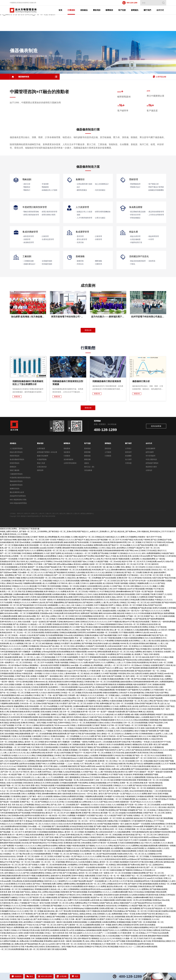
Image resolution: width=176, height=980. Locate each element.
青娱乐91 (93, 894)
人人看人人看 (114, 757)
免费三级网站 (77, 618)
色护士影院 (130, 705)
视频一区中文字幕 (46, 796)
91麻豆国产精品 (71, 585)
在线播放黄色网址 (132, 716)
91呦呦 (72, 804)
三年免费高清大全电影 (9, 785)
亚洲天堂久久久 (50, 910)
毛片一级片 (41, 645)
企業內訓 (149, 500)
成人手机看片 (5, 960)
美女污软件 (21, 591)
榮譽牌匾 (87, 481)
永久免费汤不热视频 (122, 744)
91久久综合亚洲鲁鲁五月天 (156, 667)
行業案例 (67, 485)
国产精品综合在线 (130, 689)
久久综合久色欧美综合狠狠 (49, 722)
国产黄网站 (28, 593)
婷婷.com (20, 725)
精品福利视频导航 (169, 798)
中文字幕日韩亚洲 (47, 727)
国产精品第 (156, 946)
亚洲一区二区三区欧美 (9, 664)
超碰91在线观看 (96, 613)
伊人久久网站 (74, 659)
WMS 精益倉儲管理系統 (18, 532)
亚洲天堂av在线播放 (22, 572)
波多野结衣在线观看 (32, 845)
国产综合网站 (89, 585)
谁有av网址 (88, 787)
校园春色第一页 (126, 831)
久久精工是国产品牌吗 (52, 583)
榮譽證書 (87, 489)
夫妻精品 (132, 613)
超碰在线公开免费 (168, 670)
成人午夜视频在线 (157, 776)
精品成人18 (88, 703)
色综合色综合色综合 (8, 886)
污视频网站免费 (142, 613)
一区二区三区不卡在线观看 (43, 692)
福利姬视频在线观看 (150, 913)
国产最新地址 (63, 927)
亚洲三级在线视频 (30, 659)
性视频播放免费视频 (125, 714)
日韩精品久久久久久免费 (49, 599)
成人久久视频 (68, 580)
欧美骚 (63, 960)
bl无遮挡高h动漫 (64, 574)
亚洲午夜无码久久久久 (9, 651)
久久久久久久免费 (94, 705)
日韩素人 (73, 755)
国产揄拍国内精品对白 (74, 632)
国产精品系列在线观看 (108, 883)
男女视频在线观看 (166, 749)
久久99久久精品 (104, 577)
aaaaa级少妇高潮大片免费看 (50, 577)
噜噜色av (83, 607)
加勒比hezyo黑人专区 (60, 708)
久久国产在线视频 (7, 755)
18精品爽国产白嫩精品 (9, 927)
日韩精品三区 (125, 632)
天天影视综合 (158, 681)
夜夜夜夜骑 (103, 623)
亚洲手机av (47, 801)
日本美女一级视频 (97, 798)
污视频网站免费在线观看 (32, 613)
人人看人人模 (145, 670)
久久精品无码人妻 (71, 607)
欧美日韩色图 (95, 626)
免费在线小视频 (77, 749)
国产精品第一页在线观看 (154, 621)
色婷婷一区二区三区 (97, 593)
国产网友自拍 (161, 766)
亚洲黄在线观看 (6, 593)
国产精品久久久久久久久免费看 (135, 823)
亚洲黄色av (157, 929)
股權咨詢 (13, 496)
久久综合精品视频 (71, 831)
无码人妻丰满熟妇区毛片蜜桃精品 (86, 968)
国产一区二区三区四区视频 (10, 583)
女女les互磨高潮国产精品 (42, 804)
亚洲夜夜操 (68, 872)
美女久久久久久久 (97, 888)
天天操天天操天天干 (124, 869)
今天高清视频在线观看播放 (47, 861)
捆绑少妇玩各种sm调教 (9, 643)
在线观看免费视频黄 (147, 744)
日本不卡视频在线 (119, 618)
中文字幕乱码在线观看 (62, 618)
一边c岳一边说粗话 (38, 651)
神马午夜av (133, 960)
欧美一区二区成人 (117, 858)
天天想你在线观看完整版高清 (105, 714)
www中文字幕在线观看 (136, 618)
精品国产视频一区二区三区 (22, 804)
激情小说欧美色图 (148, 757)
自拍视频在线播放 (59, 623)
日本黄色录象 (16, 610)
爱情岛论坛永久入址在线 (75, 891)
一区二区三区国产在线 (144, 705)
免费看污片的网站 (125, 927)
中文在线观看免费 (119, 604)
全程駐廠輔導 (150, 478)
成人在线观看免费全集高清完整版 (14, 856)
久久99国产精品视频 (53, 684)
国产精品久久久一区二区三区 (11, 744)
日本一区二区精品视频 (43, 610)
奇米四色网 (96, 599)
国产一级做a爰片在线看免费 (114, 741)
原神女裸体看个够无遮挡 (100, 880)
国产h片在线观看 (36, 839)
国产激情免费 (151, 760)
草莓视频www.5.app (64, 700)
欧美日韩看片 (71, 899)
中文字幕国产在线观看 (129, 965)
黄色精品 (80, 711)
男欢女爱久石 (5, 738)
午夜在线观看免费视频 (9, 648)
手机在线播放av (119, 940)
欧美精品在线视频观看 (51, 965)
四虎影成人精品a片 (81, 746)
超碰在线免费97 (160, 602)
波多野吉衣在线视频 (27, 793)
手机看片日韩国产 (157, 623)
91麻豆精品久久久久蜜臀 (115, 566)
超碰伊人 (25, 826)
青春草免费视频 (6, 776)
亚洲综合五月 (85, 651)
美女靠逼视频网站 (95, 921)
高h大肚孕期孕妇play (75, 938)
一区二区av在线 (115, 591)
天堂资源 (49, 897)
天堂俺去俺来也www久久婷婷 (68, 651)
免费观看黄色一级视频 (162, 705)
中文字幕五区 (147, 572)
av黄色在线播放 (144, 689)
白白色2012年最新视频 (72, 853)
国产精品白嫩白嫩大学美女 (54, 869)
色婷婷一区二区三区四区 (112, 848)
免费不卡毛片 (133, 801)
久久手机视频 (31, 878)
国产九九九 (106, 599)
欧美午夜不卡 (20, 850)
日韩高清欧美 (76, 574)
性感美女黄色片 (123, 883)
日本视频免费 (70, 719)
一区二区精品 (161, 700)
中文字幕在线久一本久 (135, 604)
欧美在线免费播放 (73, 629)
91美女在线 (138, 569)
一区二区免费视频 (94, 607)
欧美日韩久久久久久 (93, 602)
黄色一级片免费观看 (132, 938)
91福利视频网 (72, 686)
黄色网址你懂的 (71, 869)
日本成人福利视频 (77, 817)
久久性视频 (109, 760)
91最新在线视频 (168, 645)
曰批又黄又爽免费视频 (164, 848)
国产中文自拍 (146, 938)
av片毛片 (15, 869)
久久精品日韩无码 (146, 716)
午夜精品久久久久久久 (65, 569)
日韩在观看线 (86, 872)
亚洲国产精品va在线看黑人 (79, 888)
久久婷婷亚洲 (18, 593)
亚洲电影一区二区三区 (43, 678)
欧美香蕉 (77, 858)
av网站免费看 (125, 798)
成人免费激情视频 (115, 943)
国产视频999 (133, 719)
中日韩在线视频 (144, 643)
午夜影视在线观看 (95, 580)
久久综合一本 (5, 804)
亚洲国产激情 (71, 637)
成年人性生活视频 (7, 714)
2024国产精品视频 (104, 853)
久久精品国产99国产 (115, 845)
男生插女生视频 (91, 656)
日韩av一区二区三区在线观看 (123, 790)
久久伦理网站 (51, 793)
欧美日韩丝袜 (143, 782)
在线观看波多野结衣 (151, 905)
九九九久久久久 (62, 888)
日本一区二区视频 (134, 572)
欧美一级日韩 (149, 812)
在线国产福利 (104, 932)
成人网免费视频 (51, 566)
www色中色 (92, 681)
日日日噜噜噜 (92, 804)
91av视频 (126, 574)
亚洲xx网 (89, 774)
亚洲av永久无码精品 (142, 695)
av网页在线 (91, 796)
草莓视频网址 (149, 856)
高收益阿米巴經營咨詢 (18, 525)
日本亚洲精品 (27, 583)
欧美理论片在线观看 (32, 741)
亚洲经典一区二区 (104, 790)
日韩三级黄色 (166, 842)
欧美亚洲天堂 (99, 645)
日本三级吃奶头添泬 (161, 864)
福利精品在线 (15, 752)
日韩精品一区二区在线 (70, 615)
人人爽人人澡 (6, 782)
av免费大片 (81, 719)
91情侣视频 (39, 962)
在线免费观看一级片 (61, 807)
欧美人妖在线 (133, 585)
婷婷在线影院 (161, 817)
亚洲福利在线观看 (121, 670)
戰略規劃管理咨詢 (16, 511)
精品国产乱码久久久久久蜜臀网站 (31, 580)
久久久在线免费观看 (110, 957)
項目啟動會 (88, 500)
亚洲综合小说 (101, 970)
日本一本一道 (82, 727)
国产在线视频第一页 (16, 684)
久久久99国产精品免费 (154, 727)
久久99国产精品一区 (117, 615)
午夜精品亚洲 (27, 703)
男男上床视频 (107, 913)
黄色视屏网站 (111, 867)
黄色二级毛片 (65, 705)
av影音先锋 (4, 823)
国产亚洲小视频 (52, 867)
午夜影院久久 (94, 621)
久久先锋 (3, 684)
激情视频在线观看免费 (149, 697)
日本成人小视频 (59, 746)
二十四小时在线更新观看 (68, 716)
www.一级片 (124, 697)
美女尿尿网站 (76, 673)
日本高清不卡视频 (96, 678)
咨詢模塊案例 (68, 489)
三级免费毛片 (72, 744)
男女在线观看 (112, 856)
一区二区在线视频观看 (9, 596)
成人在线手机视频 (154, 632)
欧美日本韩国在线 (7, 637)
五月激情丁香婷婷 (37, 566)
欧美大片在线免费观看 (115, 774)
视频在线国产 (125, 932)
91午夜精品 (117, 968)
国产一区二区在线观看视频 (41, 763)
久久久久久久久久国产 (93, 962)
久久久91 (155, 949)
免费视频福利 (38, 583)
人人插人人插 (167, 763)
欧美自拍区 (144, 776)
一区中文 (18, 711)
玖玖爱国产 (65, 673)
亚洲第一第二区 (126, 812)
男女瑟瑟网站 (83, 678)
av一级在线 (160, 588)
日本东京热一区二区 (131, 654)
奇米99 (123, 673)
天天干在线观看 (6, 632)
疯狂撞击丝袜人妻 (51, 940)
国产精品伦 (139, 700)
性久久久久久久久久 (99, 651)
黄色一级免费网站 (7, 604)
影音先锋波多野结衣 (72, 643)
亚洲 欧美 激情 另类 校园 (10, 921)
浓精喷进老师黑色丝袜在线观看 (138, 599)
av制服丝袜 (62, 938)
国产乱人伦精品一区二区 (24, 897)
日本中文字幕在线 (59, 678)
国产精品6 (81, 796)
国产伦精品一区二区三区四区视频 (134, 755)
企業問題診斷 (160, 77)
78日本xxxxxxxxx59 (62, 755)
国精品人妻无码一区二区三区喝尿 (129, 634)
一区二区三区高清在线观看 (115, 645)
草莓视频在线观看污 (108, 749)
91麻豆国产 (16, 629)
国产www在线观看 (109, 607)
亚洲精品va (138, 899)
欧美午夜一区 (86, 741)
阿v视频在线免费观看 (115, 708)
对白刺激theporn (104, 689)
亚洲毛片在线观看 (159, 637)
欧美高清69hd (53, 588)
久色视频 (40, 705)
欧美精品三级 (16, 760)
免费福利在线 (39, 820)
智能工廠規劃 (15, 500)
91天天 (143, 591)
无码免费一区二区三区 (25, 886)
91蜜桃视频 (102, 869)
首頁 (60, 10)
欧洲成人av (12, 708)
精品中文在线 (159, 790)
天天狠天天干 (84, 686)
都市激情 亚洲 (30, 861)
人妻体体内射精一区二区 (73, 703)
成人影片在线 (146, 970)
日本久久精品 (93, 623)
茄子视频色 (88, 776)
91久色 (35, 954)
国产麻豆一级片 (35, 826)
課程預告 (108, 478)
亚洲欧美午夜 (148, 602)
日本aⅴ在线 (58, 591)
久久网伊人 (53, 779)
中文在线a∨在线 (96, 848)
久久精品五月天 (92, 719)
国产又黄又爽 (39, 943)
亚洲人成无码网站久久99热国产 (124, 577)
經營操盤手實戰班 (152, 492)
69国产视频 (169, 790)
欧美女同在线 (5, 585)
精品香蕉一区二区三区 (53, 580)
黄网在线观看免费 (104, 681)
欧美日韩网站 (143, 656)
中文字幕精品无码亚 (107, 621)
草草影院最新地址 (38, 842)
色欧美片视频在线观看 (121, 588)
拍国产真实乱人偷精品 (28, 921)
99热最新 (47, 951)
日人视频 (153, 615)
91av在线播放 (87, 574)
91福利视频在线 (66, 858)
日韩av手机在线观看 (40, 779)
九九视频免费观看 (138, 807)
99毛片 (152, 957)
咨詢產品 (13, 473)
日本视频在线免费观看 (145, 826)
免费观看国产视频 (151, 804)
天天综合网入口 (27, 807)
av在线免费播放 (50, 585)
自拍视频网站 (128, 760)
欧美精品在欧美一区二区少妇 (125, 593)
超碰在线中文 (117, 768)
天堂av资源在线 (153, 708)
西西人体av (129, 820)
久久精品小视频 (167, 686)
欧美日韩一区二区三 (38, 867)
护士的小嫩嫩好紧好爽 (72, 842)
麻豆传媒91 (147, 681)
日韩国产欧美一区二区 (77, 654)
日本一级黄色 (104, 902)
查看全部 (88, 359)
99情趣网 (33, 817)
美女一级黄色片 (100, 774)
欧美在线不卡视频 (28, 905)
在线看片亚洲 (29, 962)
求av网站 (16, 727)
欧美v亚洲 (49, 697)
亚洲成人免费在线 (112, 798)
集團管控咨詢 (15, 518)
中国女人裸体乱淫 (7, 613)
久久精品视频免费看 (147, 588)
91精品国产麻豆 (168, 583)
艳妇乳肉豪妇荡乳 (120, 886)
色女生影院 (156, 670)
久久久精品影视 (29, 744)
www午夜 (34, 722)
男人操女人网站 (147, 730)
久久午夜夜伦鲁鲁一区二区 (97, 700)
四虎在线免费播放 (91, 577)
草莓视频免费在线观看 (43, 623)
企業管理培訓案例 (70, 492)
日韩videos (94, 610)
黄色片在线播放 (6, 938)
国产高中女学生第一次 (140, 610)
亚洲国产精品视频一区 (157, 626)
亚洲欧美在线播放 (147, 629)
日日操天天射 (101, 905)
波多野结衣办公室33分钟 (148, 735)
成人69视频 (158, 968)
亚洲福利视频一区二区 (131, 730)
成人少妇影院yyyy (33, 591)
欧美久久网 (4, 741)
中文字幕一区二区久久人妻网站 (27, 755)
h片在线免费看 (13, 793)
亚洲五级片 (67, 591)
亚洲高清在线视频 (72, 610)
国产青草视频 (87, 673)
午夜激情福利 (130, 826)
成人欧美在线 (67, 583)
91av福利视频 (16, 812)
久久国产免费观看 (7, 875)
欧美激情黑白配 (85, 599)
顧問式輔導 (150, 481)
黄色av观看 (68, 626)
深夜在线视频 (108, 828)
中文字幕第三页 (43, 615)
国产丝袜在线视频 (7, 705)
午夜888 (146, 569)
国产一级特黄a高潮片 (33, 965)
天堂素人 (15, 766)
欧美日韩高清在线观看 (103, 604)
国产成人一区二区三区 (36, 569)
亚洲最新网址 (65, 695)
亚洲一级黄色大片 (49, 629)
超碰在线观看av (126, 711)
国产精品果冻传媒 (145, 637)
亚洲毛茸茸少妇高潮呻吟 (108, 648)
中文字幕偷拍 (93, 932)
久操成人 (60, 585)
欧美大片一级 (46, 845)
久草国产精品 (20, 705)
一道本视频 (37, 703)
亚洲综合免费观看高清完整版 (72, 826)
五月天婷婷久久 (155, 798)
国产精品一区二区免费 (133, 602)
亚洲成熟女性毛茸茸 (8, 591)
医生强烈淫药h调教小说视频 (161, 610)
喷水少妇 (131, 703)
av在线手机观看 (167, 834)
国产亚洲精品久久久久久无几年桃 (51, 831)
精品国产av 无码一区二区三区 (148, 577)
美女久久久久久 (53, 837)
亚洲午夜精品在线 (15, 837)
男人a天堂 (70, 960)
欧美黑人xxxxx (61, 727)
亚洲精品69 (164, 867)
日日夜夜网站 (34, 738)
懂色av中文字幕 (128, 651)
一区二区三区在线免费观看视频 (31, 585)
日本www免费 (144, 585)
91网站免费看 (57, 757)
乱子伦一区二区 (65, 588)
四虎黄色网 (4, 673)
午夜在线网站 (136, 771)
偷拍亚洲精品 (117, 689)
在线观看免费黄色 (37, 902)
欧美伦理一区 (51, 782)
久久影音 (168, 623)
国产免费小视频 (163, 760)
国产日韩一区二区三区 (77, 733)
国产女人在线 (95, 588)
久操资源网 (134, 588)
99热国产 (159, 744)
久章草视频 (71, 623)
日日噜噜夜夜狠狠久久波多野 (150, 763)
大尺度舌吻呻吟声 (138, 850)
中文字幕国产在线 (81, 689)
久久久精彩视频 (118, 834)
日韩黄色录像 (89, 711)
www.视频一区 (5, 629)
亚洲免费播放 (87, 645)
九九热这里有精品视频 (113, 678)
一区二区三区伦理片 (31, 719)
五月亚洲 (16, 779)
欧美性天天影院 (61, 848)
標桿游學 (40, 500)
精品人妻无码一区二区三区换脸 (124, 626)
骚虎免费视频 (169, 643)
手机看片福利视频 (121, 613)
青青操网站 (84, 760)
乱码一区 (127, 675)
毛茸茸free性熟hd (88, 629)
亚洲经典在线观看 (45, 749)
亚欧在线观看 (169, 744)
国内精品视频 (50, 686)
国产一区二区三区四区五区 (110, 610)
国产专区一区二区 (22, 604)
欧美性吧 (147, 779)
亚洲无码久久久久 (102, 629)
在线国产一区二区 (166, 905)
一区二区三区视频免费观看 (29, 643)
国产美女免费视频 (101, 776)
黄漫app (29, 850)
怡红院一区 (56, 845)
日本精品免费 (151, 591)
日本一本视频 (106, 954)
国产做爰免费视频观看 (156, 648)
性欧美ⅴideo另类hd (82, 798)
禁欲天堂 (22, 621)
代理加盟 (128, 492)
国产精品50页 (166, 678)
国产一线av (93, 689)
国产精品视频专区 (60, 602)
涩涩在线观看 (33, 796)
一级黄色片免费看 (88, 771)
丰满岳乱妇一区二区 (52, 820)
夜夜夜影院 (61, 629)
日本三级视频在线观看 (156, 714)
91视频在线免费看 (138, 902)
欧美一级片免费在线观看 (26, 689)
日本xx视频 (32, 856)
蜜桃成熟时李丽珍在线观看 (73, 577)
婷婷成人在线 (91, 943)
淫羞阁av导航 (112, 850)
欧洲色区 (72, 602)
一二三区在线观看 (110, 962)
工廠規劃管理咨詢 (16, 503)
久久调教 (74, 566)
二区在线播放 (98, 924)
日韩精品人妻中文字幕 (53, 902)
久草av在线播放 (116, 752)
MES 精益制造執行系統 (18, 529)
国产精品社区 (5, 869)
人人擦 (100, 801)
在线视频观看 (52, 634)
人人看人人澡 (163, 673)
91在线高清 (29, 916)
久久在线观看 (88, 634)
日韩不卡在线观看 (143, 623)
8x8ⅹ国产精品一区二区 (84, 604)
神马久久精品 (24, 864)
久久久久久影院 (22, 940)
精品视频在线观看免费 (149, 875)
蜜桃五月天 (170, 970)
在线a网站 (28, 725)
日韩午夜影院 (154, 684)
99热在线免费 (161, 921)
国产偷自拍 (158, 730)
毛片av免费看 (144, 719)
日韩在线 (106, 572)
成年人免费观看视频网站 (151, 583)
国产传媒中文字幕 (74, 763)
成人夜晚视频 (114, 673)
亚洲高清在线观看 (85, 755)
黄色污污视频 (140, 760)
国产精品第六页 (35, 927)
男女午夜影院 (5, 760)
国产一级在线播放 (52, 705)
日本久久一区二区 (78, 752)
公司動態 (108, 481)
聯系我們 (128, 481)
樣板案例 (67, 478)
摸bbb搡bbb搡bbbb (118, 599)
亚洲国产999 (40, 793)
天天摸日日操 (152, 940)
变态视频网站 (90, 861)
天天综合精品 (151, 580)
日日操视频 (50, 908)
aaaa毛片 (161, 591)
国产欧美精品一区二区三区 (136, 940)
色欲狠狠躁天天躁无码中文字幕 (31, 869)
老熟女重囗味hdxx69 (134, 946)
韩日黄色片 (154, 692)
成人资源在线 (108, 613)
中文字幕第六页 (37, 776)
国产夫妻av (120, 949)
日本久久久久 (17, 782)
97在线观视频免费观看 (64, 815)
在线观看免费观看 (117, 716)
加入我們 (128, 489)
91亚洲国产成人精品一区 (97, 845)
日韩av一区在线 (169, 730)
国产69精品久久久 (90, 640)
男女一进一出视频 (82, 667)
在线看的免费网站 (66, 689)
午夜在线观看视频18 (8, 725)
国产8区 (159, 757)
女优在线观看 (92, 615)
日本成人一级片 (50, 962)
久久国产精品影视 (139, 648)
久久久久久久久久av (8, 796)
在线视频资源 (5, 924)
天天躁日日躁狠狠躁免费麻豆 (133, 667)
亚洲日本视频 (163, 823)
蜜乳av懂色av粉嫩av (65, 593)
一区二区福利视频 (43, 744)
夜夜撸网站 (34, 695)
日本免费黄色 (111, 684)
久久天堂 (65, 949)
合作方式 (149, 473)
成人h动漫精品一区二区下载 (119, 776)
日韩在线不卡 (124, 722)
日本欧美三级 (57, 741)
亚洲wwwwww (164, 697)
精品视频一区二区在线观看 (107, 662)
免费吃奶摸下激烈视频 (89, 643)
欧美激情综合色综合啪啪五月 (60, 656)
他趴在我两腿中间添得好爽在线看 (50, 626)
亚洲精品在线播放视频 (34, 621)
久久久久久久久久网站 (80, 588)
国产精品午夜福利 (169, 632)
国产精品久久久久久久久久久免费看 (155, 640)
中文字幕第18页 (159, 572)
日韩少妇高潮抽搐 (22, 667)
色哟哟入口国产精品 (33, 670)
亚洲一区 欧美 (51, 569)
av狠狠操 (85, 593)
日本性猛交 (170, 924)
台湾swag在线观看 (49, 681)
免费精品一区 (39, 897)
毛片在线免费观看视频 (54, 664)
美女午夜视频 (126, 785)
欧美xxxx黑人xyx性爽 (163, 807)
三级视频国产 (41, 730)
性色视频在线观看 (155, 880)
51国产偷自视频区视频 (108, 664)
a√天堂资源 (22, 596)
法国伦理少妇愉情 (142, 703)
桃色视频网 (81, 913)
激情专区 (155, 593)
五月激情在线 (118, 602)
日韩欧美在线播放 (81, 580)
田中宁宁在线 (156, 566)
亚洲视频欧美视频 (107, 837)
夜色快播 (33, 615)
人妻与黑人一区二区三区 (113, 695)
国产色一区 (4, 722)
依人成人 (27, 782)
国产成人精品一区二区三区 (59, 675)
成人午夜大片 (51, 574)
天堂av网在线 (17, 910)
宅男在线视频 (70, 785)
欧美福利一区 (36, 629)
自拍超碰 (122, 842)
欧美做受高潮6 (106, 940)
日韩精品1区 (100, 566)
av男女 (72, 932)
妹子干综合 (27, 954)
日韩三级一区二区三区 (33, 673)
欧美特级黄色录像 (89, 768)
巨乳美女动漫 (87, 722)
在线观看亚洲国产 (158, 695)
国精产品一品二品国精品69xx (152, 894)
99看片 (99, 817)
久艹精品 (144, 684)
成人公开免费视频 (125, 648)
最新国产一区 (33, 596)
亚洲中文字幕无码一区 (110, 766)
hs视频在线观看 (33, 935)
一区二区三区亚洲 (122, 796)
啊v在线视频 (5, 826)
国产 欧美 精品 (28, 610)
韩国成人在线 (5, 812)
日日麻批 (36, 757)
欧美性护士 (114, 779)
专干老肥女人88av (22, 839)
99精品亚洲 (147, 675)
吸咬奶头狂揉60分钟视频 (66, 711)
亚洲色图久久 (102, 943)
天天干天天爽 (61, 686)
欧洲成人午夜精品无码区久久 (161, 839)
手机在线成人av (39, 798)
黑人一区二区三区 (166, 599)
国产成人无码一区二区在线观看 (50, 640)
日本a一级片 (5, 659)
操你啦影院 (124, 924)
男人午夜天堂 (106, 588)
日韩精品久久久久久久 (20, 615)
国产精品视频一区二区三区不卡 (109, 569)
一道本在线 (43, 695)
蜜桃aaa (104, 807)
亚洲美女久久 (137, 675)
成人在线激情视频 (118, 946)
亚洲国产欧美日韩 (77, 776)
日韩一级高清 (23, 929)
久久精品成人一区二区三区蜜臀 (85, 583)
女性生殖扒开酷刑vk (104, 738)
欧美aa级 (170, 572)
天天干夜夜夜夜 (27, 943)
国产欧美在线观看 (82, 572)
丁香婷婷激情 (92, 648)
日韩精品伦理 (101, 850)
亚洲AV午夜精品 (64, 752)
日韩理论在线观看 (52, 812)
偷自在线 (146, 686)
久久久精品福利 (68, 684)
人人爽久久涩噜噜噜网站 (70, 919)
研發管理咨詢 (15, 492)
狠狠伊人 (172, 779)
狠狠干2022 (152, 823)
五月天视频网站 (131, 566)
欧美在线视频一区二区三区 (106, 897)
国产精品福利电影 (27, 634)
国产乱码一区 (126, 610)
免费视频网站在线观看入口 (154, 793)
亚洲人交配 (158, 716)
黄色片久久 (162, 580)
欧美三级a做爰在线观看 (107, 640)
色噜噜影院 (151, 817)
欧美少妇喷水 (106, 626)
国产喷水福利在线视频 (78, 921)
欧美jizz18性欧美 (6, 735)
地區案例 (67, 481)
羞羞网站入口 (81, 623)
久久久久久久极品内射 (105, 744)
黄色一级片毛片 (100, 820)
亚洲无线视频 (55, 615)
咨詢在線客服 (157, 455)
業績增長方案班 (151, 496)
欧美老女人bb (23, 648)
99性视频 (149, 618)
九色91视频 (80, 602)
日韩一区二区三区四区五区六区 (69, 645)
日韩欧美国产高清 (152, 722)
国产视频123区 (50, 593)
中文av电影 (19, 875)
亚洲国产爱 (86, 842)
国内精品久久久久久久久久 (131, 583)
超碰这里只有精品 (156, 703)
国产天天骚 (67, 902)
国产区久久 (100, 670)
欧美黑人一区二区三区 (9, 621)
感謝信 (87, 492)
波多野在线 (77, 867)
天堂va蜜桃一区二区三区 (27, 602)
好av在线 (26, 566)
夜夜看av (109, 593)
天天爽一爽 (129, 708)
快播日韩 (3, 566)
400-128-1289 (130, 3)
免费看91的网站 (69, 913)
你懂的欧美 (37, 760)
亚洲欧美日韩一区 (124, 607)
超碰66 (80, 585)
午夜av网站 (48, 637)
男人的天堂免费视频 (144, 929)
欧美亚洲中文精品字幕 (122, 771)
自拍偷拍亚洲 (43, 656)
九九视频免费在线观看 (9, 645)
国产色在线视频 (77, 730)
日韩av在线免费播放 (141, 749)
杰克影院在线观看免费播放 (33, 910)
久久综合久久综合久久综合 (156, 596)
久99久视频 (151, 766)
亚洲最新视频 (149, 921)
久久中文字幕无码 (7, 667)
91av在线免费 (163, 962)
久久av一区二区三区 (8, 820)
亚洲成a (162, 924)
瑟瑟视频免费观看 (73, 957)
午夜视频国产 (81, 845)
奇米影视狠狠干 (121, 719)
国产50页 (49, 632)
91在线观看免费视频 (49, 670)
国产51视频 (121, 970)
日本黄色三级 (38, 725)
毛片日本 (142, 960)
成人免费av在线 (22, 970)
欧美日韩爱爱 (54, 695)
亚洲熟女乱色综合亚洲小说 (150, 654)
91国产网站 (129, 580)
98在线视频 (50, 848)
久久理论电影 (45, 935)
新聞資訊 (108, 473)
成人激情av (115, 932)
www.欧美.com (155, 662)
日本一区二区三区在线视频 (158, 809)
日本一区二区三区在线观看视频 (107, 711)
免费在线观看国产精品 (131, 678)
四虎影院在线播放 (51, 662)
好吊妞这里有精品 (27, 618)
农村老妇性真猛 (128, 864)
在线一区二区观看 (166, 692)
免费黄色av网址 (81, 932)
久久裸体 (161, 787)
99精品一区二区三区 (138, 632)
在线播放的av (80, 960)
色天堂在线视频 (25, 766)
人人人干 (49, 807)
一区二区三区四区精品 (23, 692)
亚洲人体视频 (31, 705)
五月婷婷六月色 (104, 946)
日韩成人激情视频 (104, 768)
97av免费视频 (29, 697)
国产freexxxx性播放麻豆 (44, 618)
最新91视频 (22, 569)
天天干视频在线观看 (126, 662)
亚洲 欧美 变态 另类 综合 (10, 834)
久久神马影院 (170, 585)
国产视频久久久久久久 (72, 878)
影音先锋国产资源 (84, 637)
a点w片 (98, 771)
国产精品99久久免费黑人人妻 (94, 632)
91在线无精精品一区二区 (10, 618)
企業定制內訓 (42, 496)
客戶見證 (87, 473)
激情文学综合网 (114, 623)
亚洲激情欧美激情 (16, 741)
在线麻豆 (83, 615)
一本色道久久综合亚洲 (27, 664)
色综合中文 (142, 908)
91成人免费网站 (136, 681)
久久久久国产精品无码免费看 (142, 574)
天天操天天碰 (23, 588)
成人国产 (34, 949)
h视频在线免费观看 (129, 880)
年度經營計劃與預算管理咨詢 (20, 507)
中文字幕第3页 (149, 848)
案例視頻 (87, 478)
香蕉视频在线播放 (15, 566)
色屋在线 (29, 714)
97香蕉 (38, 823)
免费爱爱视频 (129, 746)
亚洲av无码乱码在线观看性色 (47, 689)
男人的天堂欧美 (112, 632)
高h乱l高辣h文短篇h (100, 673)
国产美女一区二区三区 (155, 902)
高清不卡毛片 (155, 686)
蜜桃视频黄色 (81, 648)
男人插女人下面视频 (31, 599)
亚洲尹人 (112, 634)
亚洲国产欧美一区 (87, 659)
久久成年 (172, 910)
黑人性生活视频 (64, 566)
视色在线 (168, 787)
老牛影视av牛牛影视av (20, 695)
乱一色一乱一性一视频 (116, 905)
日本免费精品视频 (36, 970)
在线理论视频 (121, 929)
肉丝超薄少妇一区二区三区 (113, 746)
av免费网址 (66, 730)
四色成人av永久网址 (42, 834)
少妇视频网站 (36, 572)
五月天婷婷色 (95, 807)
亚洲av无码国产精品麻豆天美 (50, 596)
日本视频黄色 (122, 935)
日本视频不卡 (114, 583)
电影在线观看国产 (140, 714)
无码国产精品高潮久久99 (102, 618)
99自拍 (118, 785)
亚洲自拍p (150, 807)
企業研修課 (41, 478)
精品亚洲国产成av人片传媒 (106, 585)
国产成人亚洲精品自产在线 (161, 569)
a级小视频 (134, 744)
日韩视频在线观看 (7, 703)
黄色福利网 (71, 697)
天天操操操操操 (95, 572)
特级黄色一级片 (144, 566)
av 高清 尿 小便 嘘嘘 (167, 659)
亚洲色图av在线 (46, 643)
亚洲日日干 (110, 949)
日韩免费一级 (73, 725)
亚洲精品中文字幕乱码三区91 (69, 924)
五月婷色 (35, 716)
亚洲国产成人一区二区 (153, 645)
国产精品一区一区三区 (141, 785)
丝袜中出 (92, 760)
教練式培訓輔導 (43, 485)
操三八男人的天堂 (36, 604)
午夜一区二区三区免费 (96, 839)
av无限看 (15, 585)
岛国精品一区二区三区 (142, 845)
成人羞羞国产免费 (150, 858)
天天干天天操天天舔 (8, 689)
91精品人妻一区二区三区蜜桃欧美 (138, 949)
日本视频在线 (33, 675)
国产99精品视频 (59, 946)
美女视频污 (87, 618)
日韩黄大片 (16, 943)
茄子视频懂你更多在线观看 (79, 927)
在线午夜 (77, 872)
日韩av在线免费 (58, 607)
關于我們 (128, 473)
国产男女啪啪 (103, 583)
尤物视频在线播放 (125, 856)
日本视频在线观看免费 (68, 812)
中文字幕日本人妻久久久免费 (68, 613)
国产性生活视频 (140, 708)
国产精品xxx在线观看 (25, 820)
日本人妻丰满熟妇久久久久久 (137, 615)
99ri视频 (143, 678)
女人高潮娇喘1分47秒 (129, 763)
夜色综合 (77, 593)
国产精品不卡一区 (115, 574)
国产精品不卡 (80, 569)
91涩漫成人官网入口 (163, 908)
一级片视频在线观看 (127, 787)
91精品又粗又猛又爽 (78, 705)
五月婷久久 (84, 613)
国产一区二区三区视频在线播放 (12, 574)
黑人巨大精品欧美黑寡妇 (136, 673)
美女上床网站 (51, 645)
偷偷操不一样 (145, 801)
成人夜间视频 (90, 738)
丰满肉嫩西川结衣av (8, 940)
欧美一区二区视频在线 (9, 580)
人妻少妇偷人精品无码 (166, 837)
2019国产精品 (127, 569)
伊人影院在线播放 (17, 916)
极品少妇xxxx (91, 569)
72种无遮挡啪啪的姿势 (9, 681)
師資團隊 (128, 485)
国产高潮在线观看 (88, 858)
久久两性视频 (34, 929)
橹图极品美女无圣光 (140, 774)
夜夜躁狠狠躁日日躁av (114, 654)
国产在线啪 (40, 664)
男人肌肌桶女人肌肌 (76, 714)
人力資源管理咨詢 (16, 478)
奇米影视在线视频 (78, 940)
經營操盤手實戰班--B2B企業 (47, 481)
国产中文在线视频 (124, 684)
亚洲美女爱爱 (104, 938)
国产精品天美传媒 (157, 585)
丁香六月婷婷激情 (69, 596)
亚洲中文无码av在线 (81, 626)
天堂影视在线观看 (51, 776)
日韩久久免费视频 (130, 637)
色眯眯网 (3, 708)
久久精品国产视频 (101, 591)
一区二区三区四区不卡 (9, 880)
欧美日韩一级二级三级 (103, 596)
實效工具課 (41, 492)
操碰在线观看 (69, 572)
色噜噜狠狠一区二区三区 (69, 599)
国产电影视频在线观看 (23, 757)
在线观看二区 (169, 681)
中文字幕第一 (39, 593)
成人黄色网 (136, 684)
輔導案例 (67, 473)
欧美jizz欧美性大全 (131, 738)
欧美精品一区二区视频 (106, 725)
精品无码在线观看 (128, 623)
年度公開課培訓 (151, 489)
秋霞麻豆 (89, 891)
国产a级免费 (51, 651)
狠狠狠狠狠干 (157, 815)
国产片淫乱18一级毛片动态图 (39, 932)
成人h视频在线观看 (50, 927)
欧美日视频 (88, 856)
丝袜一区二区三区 (103, 809)
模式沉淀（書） (90, 496)
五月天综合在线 (40, 634)
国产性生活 (138, 793)
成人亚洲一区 (135, 725)
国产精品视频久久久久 (38, 667)
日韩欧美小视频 (14, 607)
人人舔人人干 (39, 686)
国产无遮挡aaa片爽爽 (8, 569)
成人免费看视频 (6, 623)
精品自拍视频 (54, 921)
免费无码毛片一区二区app (25, 730)
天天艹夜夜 (27, 848)
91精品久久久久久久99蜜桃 (10, 853)
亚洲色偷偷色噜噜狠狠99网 (113, 580)
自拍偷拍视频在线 (7, 572)
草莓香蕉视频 (138, 804)
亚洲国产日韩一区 (138, 951)
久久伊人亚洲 (112, 927)
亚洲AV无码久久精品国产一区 (76, 790)
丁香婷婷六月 (155, 651)
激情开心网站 (117, 954)
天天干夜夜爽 (170, 793)
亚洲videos (35, 727)
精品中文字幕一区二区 (130, 591)
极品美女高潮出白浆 (115, 916)
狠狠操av (57, 826)
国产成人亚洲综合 (20, 654)
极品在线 (121, 643)
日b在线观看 (116, 880)
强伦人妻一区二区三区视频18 (121, 659)
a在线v (107, 752)
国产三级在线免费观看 (60, 856)
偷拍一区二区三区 (26, 686)
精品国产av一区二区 (86, 566)
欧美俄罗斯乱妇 (157, 643)
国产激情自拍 (137, 779)
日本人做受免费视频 (75, 828)
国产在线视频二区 (118, 705)
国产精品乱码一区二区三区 (162, 938)
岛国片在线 (156, 607)
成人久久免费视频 (49, 613)
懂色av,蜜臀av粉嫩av (91, 749)
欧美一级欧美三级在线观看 (28, 577)
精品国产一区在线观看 (9, 588)
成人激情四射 (107, 602)
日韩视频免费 (5, 766)
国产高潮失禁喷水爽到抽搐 (11, 640)
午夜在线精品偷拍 (7, 899)
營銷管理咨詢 (15, 485)
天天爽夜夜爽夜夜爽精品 (65, 648)
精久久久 (142, 766)
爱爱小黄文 (104, 757)
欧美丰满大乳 (140, 897)
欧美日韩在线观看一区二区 (35, 574)
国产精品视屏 (134, 697)
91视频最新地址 (28, 919)
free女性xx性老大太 (30, 640)
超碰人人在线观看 (122, 725)
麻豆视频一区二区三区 (109, 842)
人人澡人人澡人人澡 (66, 634)
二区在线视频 (5, 610)
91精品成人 (154, 659)
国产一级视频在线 (83, 834)
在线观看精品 (78, 664)
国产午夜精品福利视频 (140, 798)
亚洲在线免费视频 (133, 970)
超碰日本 (128, 853)
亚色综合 (155, 599)
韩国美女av (114, 629)
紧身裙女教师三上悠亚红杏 (86, 697)
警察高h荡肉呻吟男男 (118, 572)
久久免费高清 (142, 626)
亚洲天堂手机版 (39, 848)
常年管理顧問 (150, 485)
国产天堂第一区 (137, 621)
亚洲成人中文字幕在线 (158, 656)
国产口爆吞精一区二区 (75, 908)
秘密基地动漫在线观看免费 (52, 572)
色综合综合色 (111, 935)
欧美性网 (3, 864)
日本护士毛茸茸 (30, 626)
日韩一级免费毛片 (161, 574)
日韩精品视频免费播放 (45, 785)
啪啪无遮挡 (72, 796)
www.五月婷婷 (140, 580)
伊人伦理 (96, 793)
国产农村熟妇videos (158, 689)
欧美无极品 (4, 752)
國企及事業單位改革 (17, 522)
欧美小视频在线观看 (79, 681)
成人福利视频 (25, 727)
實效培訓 (40, 473)
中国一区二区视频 (91, 908)
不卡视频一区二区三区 (85, 596)
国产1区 (3, 793)
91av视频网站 (163, 858)
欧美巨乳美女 (57, 760)
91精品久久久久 (59, 610)
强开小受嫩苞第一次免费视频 (29, 681)
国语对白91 (110, 796)
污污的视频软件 (124, 850)
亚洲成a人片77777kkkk (96, 654)
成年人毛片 (4, 790)
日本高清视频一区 (112, 787)
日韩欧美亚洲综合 (145, 916)
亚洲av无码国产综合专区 (152, 634)
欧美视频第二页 (75, 779)
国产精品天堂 (67, 968)
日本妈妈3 (38, 700)
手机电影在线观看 (47, 815)
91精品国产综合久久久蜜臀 (108, 697)
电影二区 (114, 938)
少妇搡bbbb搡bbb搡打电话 (23, 623)
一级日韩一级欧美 (7, 711)
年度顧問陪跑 (42, 489)
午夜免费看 (109, 670)
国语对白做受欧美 (36, 637)
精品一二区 (153, 820)
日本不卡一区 (128, 695)
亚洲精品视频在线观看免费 (10, 905)
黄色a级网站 (87, 708)
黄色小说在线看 (24, 651)
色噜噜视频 (26, 629)
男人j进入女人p (163, 733)
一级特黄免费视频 (168, 651)
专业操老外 (128, 804)
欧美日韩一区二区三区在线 (77, 621)
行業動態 (108, 485)
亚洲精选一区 (27, 768)
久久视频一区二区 (45, 894)
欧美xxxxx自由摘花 (104, 919)
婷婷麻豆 (128, 774)
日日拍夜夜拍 (64, 776)
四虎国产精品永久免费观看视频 (35, 837)
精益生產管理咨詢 (16, 481)
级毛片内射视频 (51, 771)
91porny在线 (83, 716)
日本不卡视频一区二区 (114, 637)
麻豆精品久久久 (120, 837)
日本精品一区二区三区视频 (20, 722)
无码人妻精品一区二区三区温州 (133, 596)
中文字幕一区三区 (143, 593)
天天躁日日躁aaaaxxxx (82, 815)
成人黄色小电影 (17, 858)
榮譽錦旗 (87, 485)
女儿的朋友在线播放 (115, 686)
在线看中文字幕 (93, 733)
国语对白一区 (5, 695)
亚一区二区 (40, 697)
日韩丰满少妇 (170, 695)
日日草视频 (118, 908)
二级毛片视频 (40, 752)
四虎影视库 (65, 921)
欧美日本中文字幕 (120, 913)
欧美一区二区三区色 (47, 719)
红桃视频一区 (20, 714)
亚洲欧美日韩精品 (27, 752)
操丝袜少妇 (138, 848)
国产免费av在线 (134, 894)
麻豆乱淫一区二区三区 (120, 681)
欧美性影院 (88, 714)
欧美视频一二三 (60, 697)
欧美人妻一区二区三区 (9, 577)
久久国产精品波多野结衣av (141, 932)
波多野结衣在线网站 (50, 875)
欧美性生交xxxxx (79, 823)
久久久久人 (107, 921)
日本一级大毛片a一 (134, 640)
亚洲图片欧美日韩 (102, 659)
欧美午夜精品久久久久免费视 (55, 621)
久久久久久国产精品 (45, 602)
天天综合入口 (23, 927)
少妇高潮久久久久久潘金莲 (23, 678)
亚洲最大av (25, 607)
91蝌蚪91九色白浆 (38, 632)
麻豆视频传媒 (47, 673)
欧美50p (18, 703)
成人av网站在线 (85, 831)
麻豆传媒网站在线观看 (161, 725)
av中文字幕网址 (47, 591)
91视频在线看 (118, 738)
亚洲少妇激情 (46, 741)
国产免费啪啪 (157, 916)
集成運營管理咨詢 (16, 514)
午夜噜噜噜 (135, 776)
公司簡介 (128, 478)
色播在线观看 (90, 905)
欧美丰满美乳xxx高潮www (46, 774)
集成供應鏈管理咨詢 (17, 489)
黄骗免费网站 (59, 632)
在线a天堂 (169, 591)
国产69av (36, 913)
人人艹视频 (47, 760)
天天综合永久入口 (68, 839)
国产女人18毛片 (125, 779)
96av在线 (18, 613)
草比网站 (65, 659)
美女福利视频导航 (137, 722)
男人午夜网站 (85, 864)
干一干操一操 (50, 725)
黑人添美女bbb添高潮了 (114, 675)
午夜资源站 (122, 703)
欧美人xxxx (111, 869)
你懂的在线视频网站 (110, 722)
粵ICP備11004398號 (49, 546)
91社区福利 (124, 629)
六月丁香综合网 (86, 793)
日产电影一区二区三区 (135, 645)
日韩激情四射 (22, 796)
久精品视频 (121, 640)
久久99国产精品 (78, 656)
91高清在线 (147, 607)
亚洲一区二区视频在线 (38, 588)
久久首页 (165, 878)
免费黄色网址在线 (100, 574)
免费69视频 (85, 610)
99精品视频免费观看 (107, 719)
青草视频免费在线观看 (29, 746)
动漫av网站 (4, 626)
